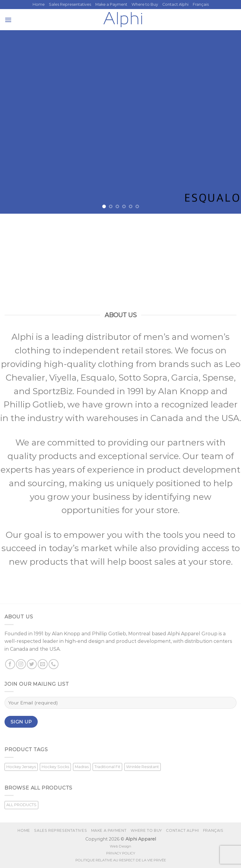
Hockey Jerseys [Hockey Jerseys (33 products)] (21, 767)
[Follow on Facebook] (10, 664)
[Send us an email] (43, 664)
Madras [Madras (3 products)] (82, 767)
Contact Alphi (175, 4)
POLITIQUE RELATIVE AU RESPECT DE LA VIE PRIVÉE (121, 860)
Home (39, 4)
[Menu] (8, 20)
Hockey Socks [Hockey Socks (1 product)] (55, 767)
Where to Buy (145, 4)
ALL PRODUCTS (21, 805)
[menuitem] (201, 5)
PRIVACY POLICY (121, 853)
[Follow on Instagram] (21, 664)
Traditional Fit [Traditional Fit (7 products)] (107, 767)
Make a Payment (111, 4)
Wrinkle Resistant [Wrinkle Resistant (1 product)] (143, 767)
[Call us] (54, 664)
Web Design (120, 846)
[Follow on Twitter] (32, 664)
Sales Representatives (70, 4)
